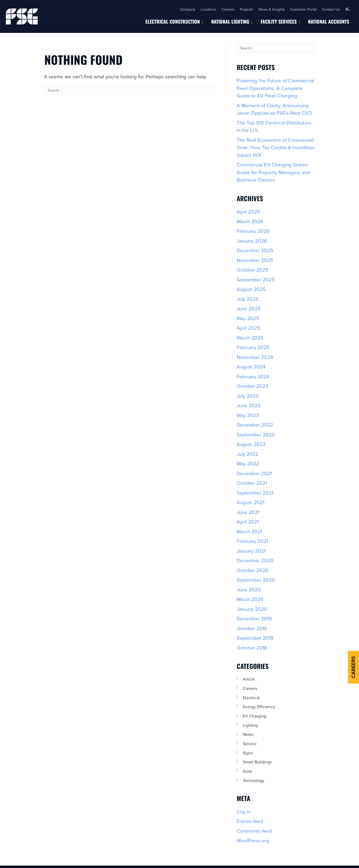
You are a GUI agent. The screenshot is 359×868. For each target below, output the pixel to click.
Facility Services (279, 22)
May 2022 (248, 463)
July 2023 (248, 396)
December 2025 (255, 250)
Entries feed (250, 821)
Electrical (251, 698)
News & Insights (272, 9)
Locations (208, 9)
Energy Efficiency (259, 707)
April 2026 (248, 211)
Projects (246, 9)
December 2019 (254, 618)
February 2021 (252, 541)
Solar (247, 771)
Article (249, 679)
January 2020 (252, 609)
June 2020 (249, 589)
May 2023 (248, 415)
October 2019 (252, 628)
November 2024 (255, 357)
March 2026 (250, 221)
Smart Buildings (257, 762)
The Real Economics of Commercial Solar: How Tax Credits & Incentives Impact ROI (276, 147)
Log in (243, 811)
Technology (254, 780)
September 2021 (255, 493)
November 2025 (255, 260)
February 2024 (253, 376)
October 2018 (252, 648)
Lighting (250, 725)
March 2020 (250, 599)
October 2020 (253, 570)
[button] (348, 9)
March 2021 (249, 531)
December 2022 (255, 425)
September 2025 (256, 279)
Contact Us (331, 9)
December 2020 (255, 560)
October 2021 (252, 483)
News (248, 734)
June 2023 (249, 405)
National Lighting (230, 22)
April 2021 (248, 521)
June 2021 (248, 512)
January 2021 (251, 551)
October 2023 (252, 386)
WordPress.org (253, 840)
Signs (248, 753)
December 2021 (254, 473)
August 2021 (250, 502)
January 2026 (252, 241)
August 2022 (251, 444)
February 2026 (253, 231)
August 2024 (251, 366)
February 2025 (253, 347)
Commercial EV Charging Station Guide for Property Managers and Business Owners (273, 172)
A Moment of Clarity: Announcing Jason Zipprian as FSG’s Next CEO (274, 109)
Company (188, 9)
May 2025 (248, 318)
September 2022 (256, 434)
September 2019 (255, 638)
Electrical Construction (173, 22)
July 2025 (248, 299)
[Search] (130, 90)
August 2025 (251, 289)
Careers (228, 9)
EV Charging (254, 716)
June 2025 (249, 308)
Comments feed (254, 831)
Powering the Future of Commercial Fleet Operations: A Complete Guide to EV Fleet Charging (275, 88)
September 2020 (256, 580)
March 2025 (250, 338)
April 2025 (248, 328)
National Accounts (329, 22)
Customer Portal (303, 9)
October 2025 (252, 270)
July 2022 (248, 454)
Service (250, 744)
